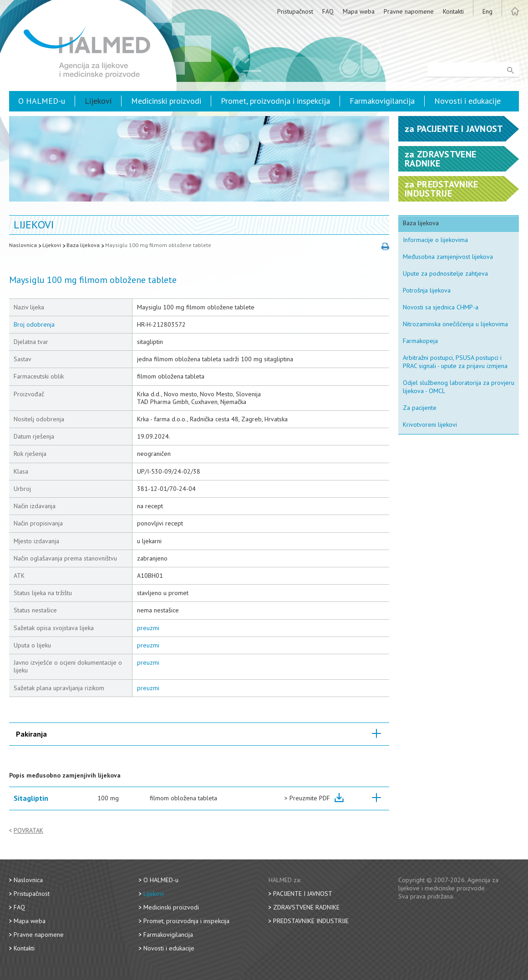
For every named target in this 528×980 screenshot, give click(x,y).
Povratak (28, 831)
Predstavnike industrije (311, 921)
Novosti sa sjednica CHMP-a (441, 307)
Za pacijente (420, 408)
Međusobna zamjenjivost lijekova (448, 257)
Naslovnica (23, 245)
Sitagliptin (31, 798)
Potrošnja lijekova (427, 290)
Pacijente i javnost (303, 894)
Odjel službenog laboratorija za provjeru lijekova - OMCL (459, 387)
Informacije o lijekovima (435, 240)
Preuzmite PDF (310, 798)
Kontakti (453, 11)
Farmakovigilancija (382, 101)
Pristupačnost (295, 11)
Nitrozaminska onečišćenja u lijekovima (455, 324)
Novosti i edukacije (467, 101)
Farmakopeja (420, 341)
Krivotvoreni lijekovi (430, 424)
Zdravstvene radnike (306, 907)
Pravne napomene (409, 11)
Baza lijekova (83, 245)
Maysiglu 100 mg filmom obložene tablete (158, 245)
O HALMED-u (42, 101)
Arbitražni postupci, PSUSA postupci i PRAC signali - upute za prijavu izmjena (455, 362)
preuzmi (148, 628)
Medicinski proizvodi (166, 101)
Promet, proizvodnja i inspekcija (275, 101)
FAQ (328, 11)
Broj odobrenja (34, 324)
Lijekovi (98, 101)
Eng (487, 11)
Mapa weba (359, 11)
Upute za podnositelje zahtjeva (445, 273)
